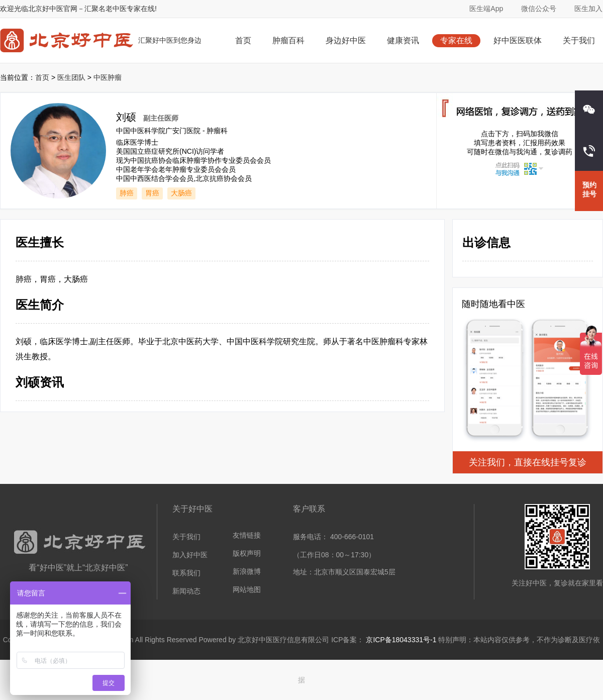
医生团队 (71, 77)
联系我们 (186, 573)
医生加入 (588, 9)
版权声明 (247, 553)
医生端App (486, 9)
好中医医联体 (518, 40)
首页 (243, 40)
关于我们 (579, 40)
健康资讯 (403, 40)
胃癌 (152, 193)
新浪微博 (247, 571)
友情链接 (247, 535)
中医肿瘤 (108, 77)
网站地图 (247, 589)
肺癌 (127, 193)
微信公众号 (539, 9)
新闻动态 (186, 591)
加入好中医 (190, 555)
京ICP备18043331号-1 (401, 640)
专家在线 (456, 40)
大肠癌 (181, 193)
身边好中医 (346, 40)
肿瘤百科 (288, 40)
